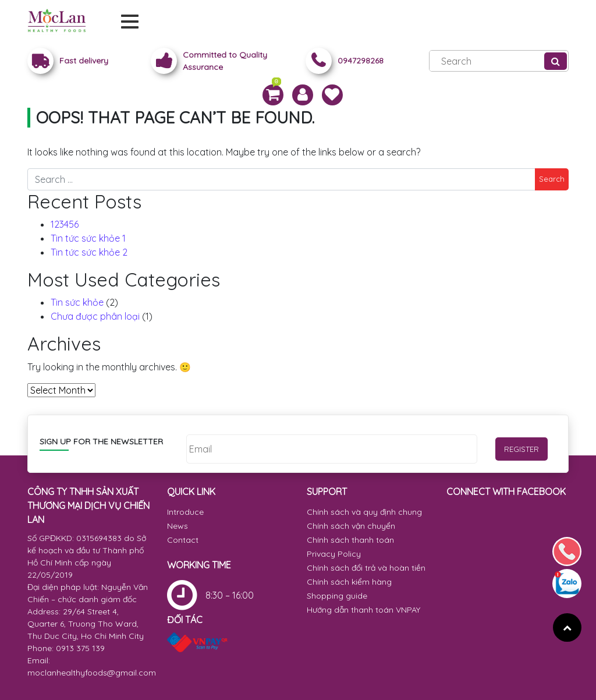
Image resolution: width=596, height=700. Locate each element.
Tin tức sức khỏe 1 (88, 238)
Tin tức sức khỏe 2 (89, 252)
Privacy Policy (334, 554)
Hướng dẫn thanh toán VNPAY (363, 610)
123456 (65, 224)
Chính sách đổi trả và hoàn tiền (366, 568)
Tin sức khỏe (77, 302)
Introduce (185, 512)
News (178, 526)
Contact (183, 540)
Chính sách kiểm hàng (349, 582)
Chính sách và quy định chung (364, 512)
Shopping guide (337, 596)
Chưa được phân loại (95, 316)
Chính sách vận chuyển (351, 526)
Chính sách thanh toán (350, 540)
